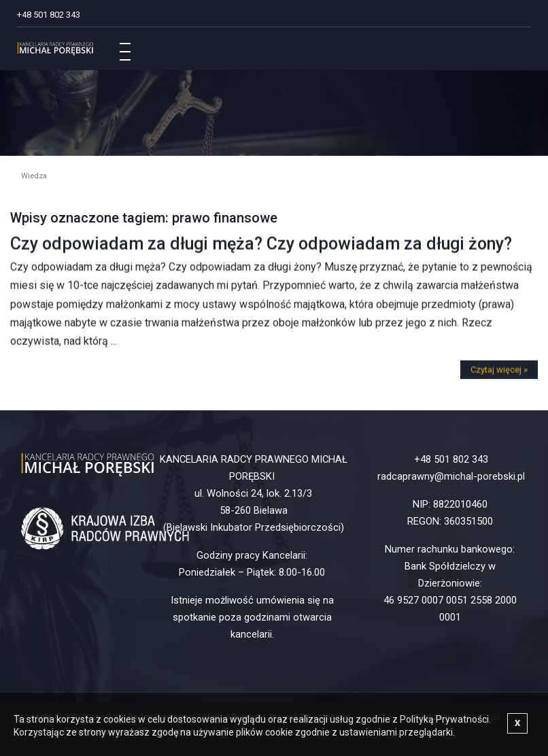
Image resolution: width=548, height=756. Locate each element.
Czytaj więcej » (499, 372)
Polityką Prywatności (444, 719)
